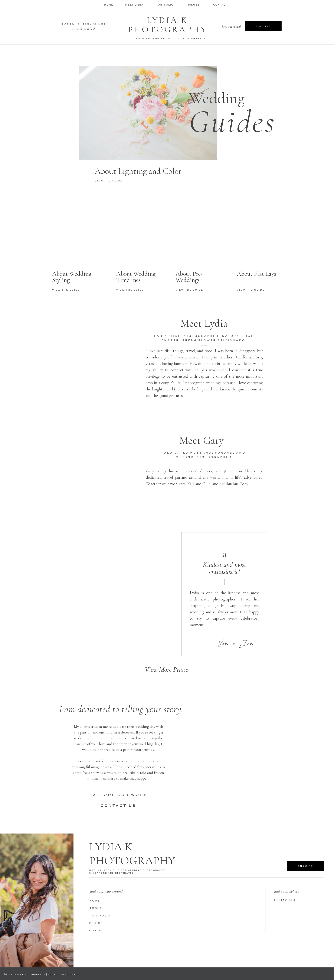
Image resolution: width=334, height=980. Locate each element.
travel (168, 477)
